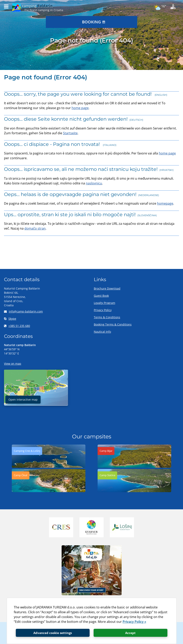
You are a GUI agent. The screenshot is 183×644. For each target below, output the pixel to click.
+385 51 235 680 (17, 326)
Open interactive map (23, 400)
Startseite (70, 133)
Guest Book (101, 296)
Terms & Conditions (107, 317)
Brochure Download (107, 288)
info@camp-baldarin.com (23, 311)
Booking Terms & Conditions (113, 324)
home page (80, 108)
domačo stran (35, 228)
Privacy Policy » (134, 622)
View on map (13, 364)
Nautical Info (102, 332)
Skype (10, 319)
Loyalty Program (104, 303)
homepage (165, 203)
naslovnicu (94, 183)
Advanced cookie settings (53, 633)
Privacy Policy (103, 310)
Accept (130, 633)
